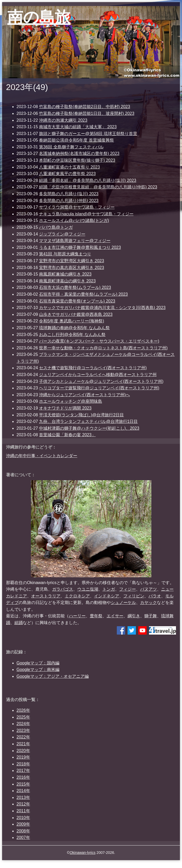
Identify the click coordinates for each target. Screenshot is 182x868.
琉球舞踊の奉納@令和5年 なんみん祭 (74, 328)
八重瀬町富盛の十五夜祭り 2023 (69, 167)
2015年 (23, 784)
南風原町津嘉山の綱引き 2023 (67, 281)
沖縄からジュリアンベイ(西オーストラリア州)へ (84, 395)
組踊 (19, 623)
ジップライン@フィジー (62, 234)
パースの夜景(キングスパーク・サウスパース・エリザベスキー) (99, 341)
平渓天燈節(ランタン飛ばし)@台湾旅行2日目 (81, 415)
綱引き (134, 616)
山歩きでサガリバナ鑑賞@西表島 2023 (76, 314)
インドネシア (107, 596)
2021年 (23, 744)
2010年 (23, 818)
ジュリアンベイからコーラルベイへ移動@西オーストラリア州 (98, 375)
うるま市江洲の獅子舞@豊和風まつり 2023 (80, 247)
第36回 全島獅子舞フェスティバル (71, 147)
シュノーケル (123, 603)
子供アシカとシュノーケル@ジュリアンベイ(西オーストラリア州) (101, 381)
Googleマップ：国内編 (38, 663)
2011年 (23, 811)
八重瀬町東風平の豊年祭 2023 (67, 174)
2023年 (23, 730)
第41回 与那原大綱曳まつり (65, 254)
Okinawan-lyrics (83, 853)
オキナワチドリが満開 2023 (65, 408)
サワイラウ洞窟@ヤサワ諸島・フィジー (77, 207)
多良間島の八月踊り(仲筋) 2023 (69, 201)
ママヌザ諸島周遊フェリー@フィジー (75, 241)
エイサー (115, 616)
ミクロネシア (77, 596)
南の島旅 (39, 17)
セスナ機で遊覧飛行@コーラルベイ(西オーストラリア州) (93, 368)
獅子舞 (151, 616)
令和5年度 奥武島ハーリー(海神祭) (71, 321)
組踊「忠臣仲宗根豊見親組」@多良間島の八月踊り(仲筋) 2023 (98, 187)
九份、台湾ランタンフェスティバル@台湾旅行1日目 (88, 421)
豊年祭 (96, 616)
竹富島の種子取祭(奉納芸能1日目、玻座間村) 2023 (87, 113)
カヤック (148, 603)
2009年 (23, 824)
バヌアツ (148, 589)
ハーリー (77, 616)
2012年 (23, 804)
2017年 (23, 771)
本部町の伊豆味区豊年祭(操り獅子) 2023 (77, 160)
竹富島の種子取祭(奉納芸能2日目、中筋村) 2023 (85, 107)
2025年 (23, 717)
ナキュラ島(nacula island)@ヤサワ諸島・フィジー (86, 214)
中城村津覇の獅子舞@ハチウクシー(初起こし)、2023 (89, 428)
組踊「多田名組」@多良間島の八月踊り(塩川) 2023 (88, 180)
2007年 (23, 838)
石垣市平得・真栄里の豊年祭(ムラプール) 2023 (83, 294)
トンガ (109, 589)
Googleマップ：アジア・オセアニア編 (53, 676)
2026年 (23, 710)
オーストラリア (46, 596)
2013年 (23, 797)
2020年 (23, 751)
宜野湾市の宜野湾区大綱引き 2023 (71, 261)
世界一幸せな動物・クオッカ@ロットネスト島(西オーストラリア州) (103, 348)
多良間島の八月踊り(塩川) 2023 (69, 194)
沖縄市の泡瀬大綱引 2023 (63, 120)
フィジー (128, 589)
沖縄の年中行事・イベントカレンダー (42, 456)
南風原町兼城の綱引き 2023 (65, 274)
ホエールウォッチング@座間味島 (70, 401)
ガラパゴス (63, 589)
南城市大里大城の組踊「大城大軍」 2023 (78, 127)
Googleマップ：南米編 (38, 670)
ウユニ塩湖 (88, 589)
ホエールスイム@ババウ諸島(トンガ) (74, 220)
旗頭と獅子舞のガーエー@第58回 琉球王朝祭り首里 (88, 134)
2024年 (23, 724)
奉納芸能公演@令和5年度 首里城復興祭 (76, 140)
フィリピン (134, 596)
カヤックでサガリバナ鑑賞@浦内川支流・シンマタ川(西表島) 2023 (102, 308)
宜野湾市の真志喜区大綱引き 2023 (71, 268)
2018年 (23, 764)
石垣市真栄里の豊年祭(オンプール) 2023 (77, 301)
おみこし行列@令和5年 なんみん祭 (72, 335)
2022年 (23, 737)
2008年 (23, 831)
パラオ (155, 596)
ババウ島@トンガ (56, 227)
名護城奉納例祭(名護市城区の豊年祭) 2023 (79, 153)
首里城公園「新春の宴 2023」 (67, 435)
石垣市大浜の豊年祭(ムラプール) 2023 (75, 287)
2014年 (23, 791)
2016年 (23, 777)
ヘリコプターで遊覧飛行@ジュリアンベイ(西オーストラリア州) (99, 388)
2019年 (23, 757)
